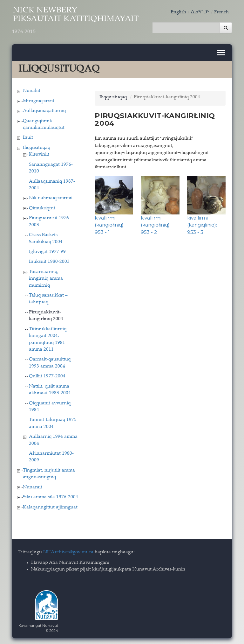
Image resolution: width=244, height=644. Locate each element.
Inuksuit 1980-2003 (49, 261)
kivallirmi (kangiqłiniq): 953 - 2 (156, 224)
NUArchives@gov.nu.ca (68, 552)
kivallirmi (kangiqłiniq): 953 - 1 (110, 224)
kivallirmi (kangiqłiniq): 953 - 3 (202, 224)
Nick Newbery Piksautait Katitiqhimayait (79, 21)
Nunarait (33, 487)
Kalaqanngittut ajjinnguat (50, 507)
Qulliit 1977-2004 (47, 376)
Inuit (28, 137)
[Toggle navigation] (221, 52)
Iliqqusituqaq (37, 147)
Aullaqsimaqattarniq (44, 111)
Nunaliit (32, 91)
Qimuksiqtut (42, 208)
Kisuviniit (39, 154)
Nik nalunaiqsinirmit (51, 198)
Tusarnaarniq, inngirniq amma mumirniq (46, 278)
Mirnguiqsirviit (39, 100)
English (178, 12)
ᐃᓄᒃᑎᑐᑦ (200, 12)
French (221, 12)
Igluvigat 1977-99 (47, 251)
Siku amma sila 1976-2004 (51, 497)
